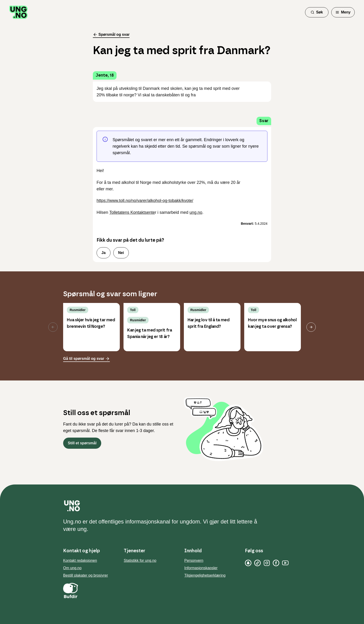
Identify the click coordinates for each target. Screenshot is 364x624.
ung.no (196, 212)
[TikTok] (257, 563)
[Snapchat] (248, 563)
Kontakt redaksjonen (80, 561)
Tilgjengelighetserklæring (205, 575)
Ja (104, 253)
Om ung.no (72, 568)
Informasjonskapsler (201, 568)
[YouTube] (285, 563)
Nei (121, 253)
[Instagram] (267, 563)
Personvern (194, 561)
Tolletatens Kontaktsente (132, 212)
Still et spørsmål (82, 443)
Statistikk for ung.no (140, 561)
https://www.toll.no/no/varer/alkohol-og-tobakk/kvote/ (145, 201)
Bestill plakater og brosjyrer (86, 575)
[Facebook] (276, 563)
